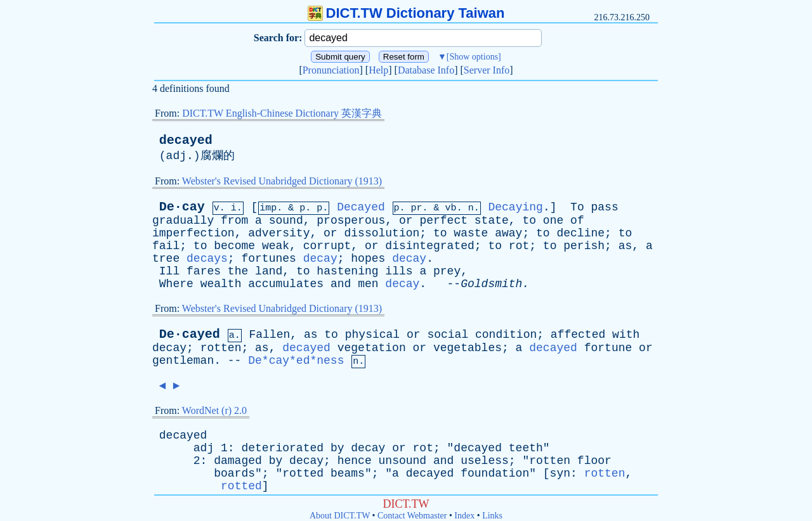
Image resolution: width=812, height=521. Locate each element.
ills (399, 271)
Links (492, 516)
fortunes (268, 259)
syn (560, 473)
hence (355, 461)
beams (348, 473)
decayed (186, 140)
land (269, 271)
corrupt (327, 246)
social (448, 335)
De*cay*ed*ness (296, 361)
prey (447, 271)
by (337, 448)
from (234, 221)
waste (471, 233)
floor (594, 461)
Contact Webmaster (412, 516)
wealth (221, 284)
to (529, 221)
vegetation (372, 348)
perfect (443, 221)
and (341, 284)
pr (417, 208)
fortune (608, 348)
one (553, 221)
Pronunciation (331, 70)
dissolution (382, 233)
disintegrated (429, 246)
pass (605, 207)
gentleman (183, 361)
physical (372, 335)
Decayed (361, 207)
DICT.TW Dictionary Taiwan (406, 13)
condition (506, 335)
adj (176, 156)
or (406, 221)
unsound (403, 461)
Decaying (515, 207)
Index (464, 516)
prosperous (351, 221)
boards (234, 473)
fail (166, 246)
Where (176, 284)
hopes (368, 259)
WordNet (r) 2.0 (214, 410)
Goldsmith (491, 284)
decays (207, 259)
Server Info (487, 70)
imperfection (193, 233)
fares (204, 271)
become (234, 246)
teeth (526, 448)
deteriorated (282, 448)
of (577, 221)
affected (578, 335)
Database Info (426, 70)
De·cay (182, 207)
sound (286, 221)
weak (276, 246)
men (368, 284)
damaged (238, 461)
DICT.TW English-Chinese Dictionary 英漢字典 (282, 113)
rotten (221, 348)
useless (485, 461)
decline (580, 233)
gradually (183, 221)
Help (378, 70)
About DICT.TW (340, 516)
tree (166, 259)
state (492, 221)
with (626, 335)
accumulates (286, 284)
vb (451, 208)
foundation (495, 473)
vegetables (468, 348)
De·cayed (190, 334)
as (625, 246)
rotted (303, 473)
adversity (279, 233)
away (508, 233)
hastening (347, 271)
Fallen (269, 335)
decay (320, 259)
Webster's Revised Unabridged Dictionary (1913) (282, 181)
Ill (169, 271)
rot (519, 246)
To (577, 207)
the (238, 271)
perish (584, 246)
